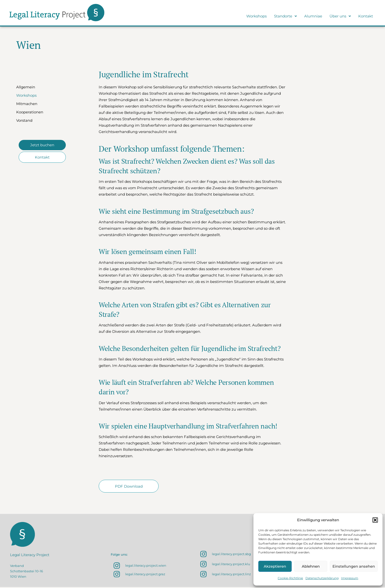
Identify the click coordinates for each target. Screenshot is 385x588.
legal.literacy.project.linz (231, 575)
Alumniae (313, 16)
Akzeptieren (275, 566)
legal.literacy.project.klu (231, 565)
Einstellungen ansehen (354, 566)
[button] (375, 520)
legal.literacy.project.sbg (231, 555)
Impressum (350, 578)
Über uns (340, 16)
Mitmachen (27, 104)
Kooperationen (30, 112)
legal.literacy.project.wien (146, 566)
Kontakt (366, 16)
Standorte (285, 16)
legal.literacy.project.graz (145, 575)
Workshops (256, 16)
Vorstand (24, 120)
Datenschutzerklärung (322, 578)
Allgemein (26, 87)
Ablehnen (311, 566)
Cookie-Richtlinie (290, 578)
